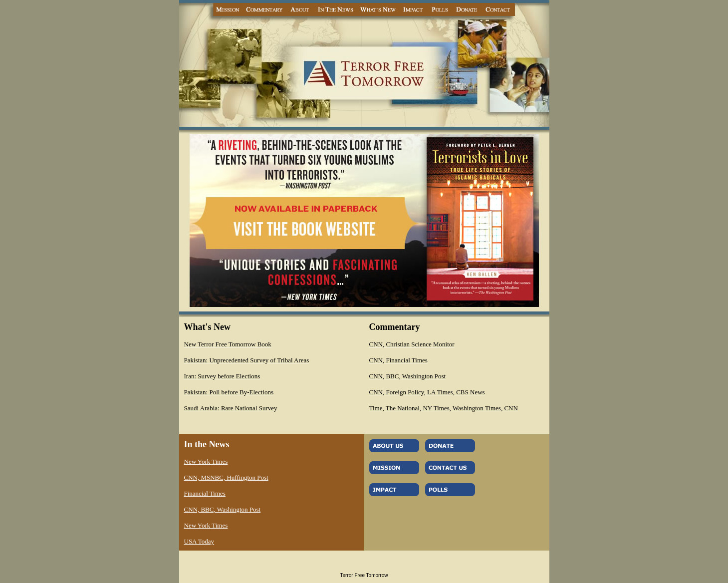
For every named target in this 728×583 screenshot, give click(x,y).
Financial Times (205, 493)
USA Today (199, 541)
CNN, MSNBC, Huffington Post (226, 477)
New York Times (206, 461)
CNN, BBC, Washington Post (223, 509)
